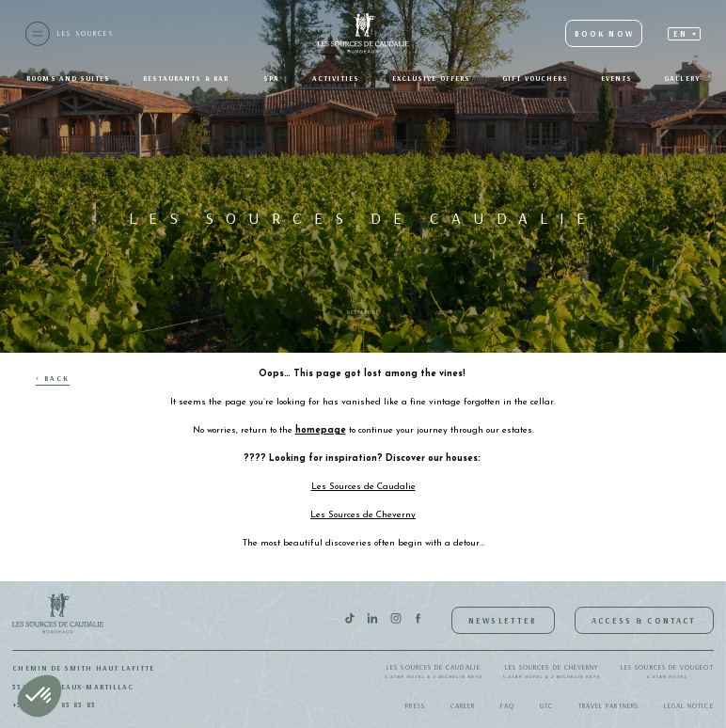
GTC (546, 705)
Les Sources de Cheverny (552, 672)
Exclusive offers (431, 78)
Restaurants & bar (187, 78)
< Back (53, 378)
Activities (336, 78)
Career (463, 705)
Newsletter (503, 620)
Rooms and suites (68, 78)
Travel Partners (608, 705)
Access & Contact (644, 620)
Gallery (682, 78)
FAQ (507, 705)
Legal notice (689, 705)
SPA (271, 78)
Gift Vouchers (535, 78)
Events (616, 78)
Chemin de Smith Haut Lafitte (83, 668)
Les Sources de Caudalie (434, 672)
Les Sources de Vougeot (667, 672)
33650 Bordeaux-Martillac (73, 687)
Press (415, 705)
